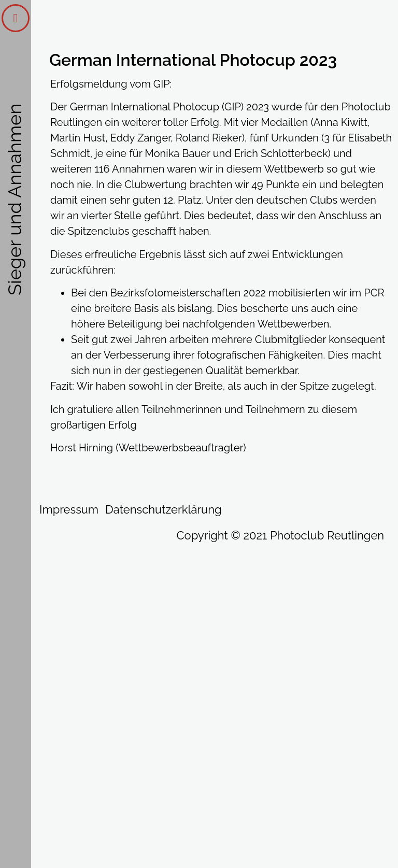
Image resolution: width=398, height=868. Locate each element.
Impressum (69, 509)
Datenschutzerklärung (164, 509)
